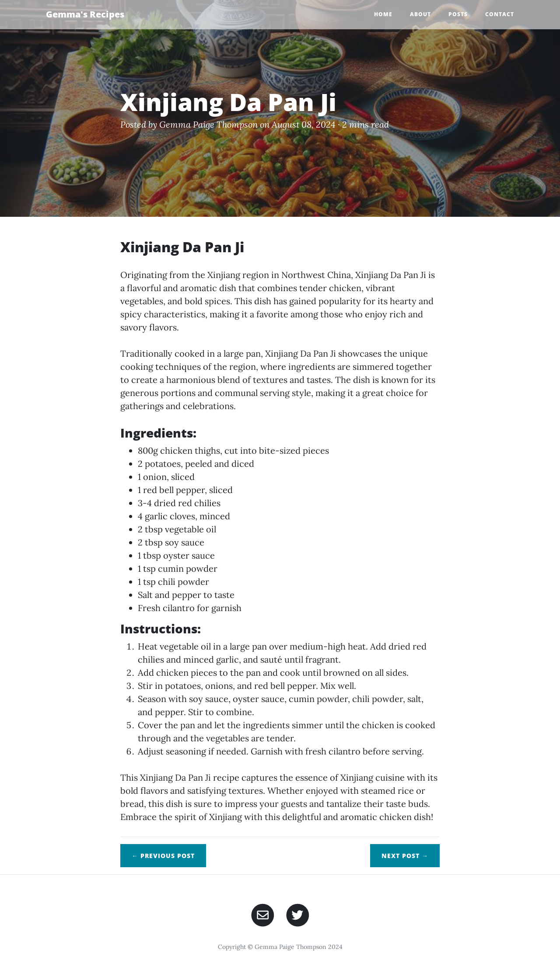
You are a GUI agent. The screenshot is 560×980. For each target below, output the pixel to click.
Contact (500, 14)
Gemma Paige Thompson (208, 124)
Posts (458, 14)
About (420, 14)
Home (383, 14)
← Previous (163, 856)
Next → (405, 856)
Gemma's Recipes (85, 14)
